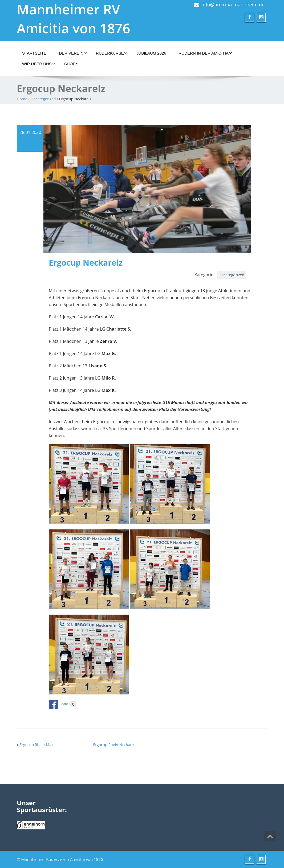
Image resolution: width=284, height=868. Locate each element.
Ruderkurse (112, 53)
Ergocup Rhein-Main (37, 745)
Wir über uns (39, 64)
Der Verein (73, 53)
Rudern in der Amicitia (206, 53)
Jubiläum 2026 (151, 53)
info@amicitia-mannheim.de (233, 5)
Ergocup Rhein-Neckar (112, 745)
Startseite (34, 53)
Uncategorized (43, 99)
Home (22, 99)
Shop (72, 64)
